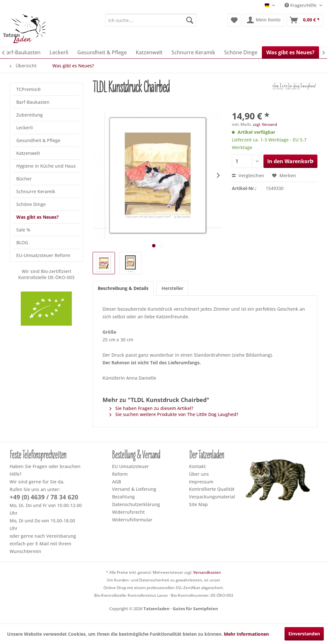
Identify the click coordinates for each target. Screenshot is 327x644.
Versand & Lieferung (134, 489)
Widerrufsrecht (128, 512)
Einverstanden (304, 634)
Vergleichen (248, 175)
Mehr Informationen (246, 634)
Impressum (201, 482)
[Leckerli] (59, 52)
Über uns (199, 474)
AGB (117, 482)
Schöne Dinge (31, 204)
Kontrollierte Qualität (212, 489)
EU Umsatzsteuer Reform (130, 470)
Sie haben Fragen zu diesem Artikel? (151, 408)
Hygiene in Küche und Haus (46, 166)
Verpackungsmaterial (212, 497)
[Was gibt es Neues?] (290, 52)
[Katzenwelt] (149, 52)
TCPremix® (29, 89)
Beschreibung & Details (123, 288)
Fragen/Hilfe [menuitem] (301, 5)
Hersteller (172, 288)
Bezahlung (123, 497)
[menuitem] (151, 20)
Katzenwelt (28, 153)
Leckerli (25, 128)
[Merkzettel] (234, 20)
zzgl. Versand (265, 124)
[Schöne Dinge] (241, 52)
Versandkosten (207, 572)
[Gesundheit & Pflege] (102, 52)
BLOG (22, 242)
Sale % (23, 230)
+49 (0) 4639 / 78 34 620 (44, 497)
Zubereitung (30, 115)
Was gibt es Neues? (38, 217)
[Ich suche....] (151, 20)
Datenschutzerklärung (136, 504)
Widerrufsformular (132, 520)
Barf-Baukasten (33, 102)
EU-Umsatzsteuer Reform (43, 255)
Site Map (198, 504)
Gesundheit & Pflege (38, 140)
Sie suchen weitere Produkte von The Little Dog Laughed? (174, 414)
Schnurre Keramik (36, 191)
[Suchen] (190, 20)
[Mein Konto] (264, 20)
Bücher (24, 179)
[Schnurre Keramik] (193, 52)
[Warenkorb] (305, 20)
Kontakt (197, 466)
